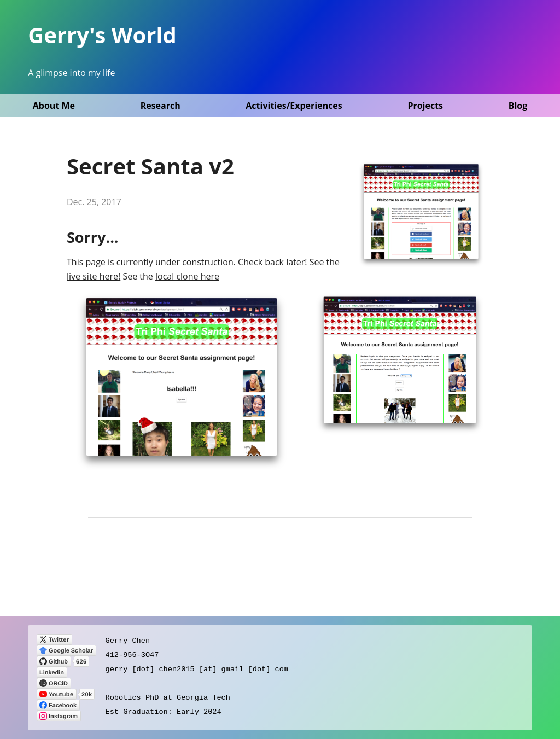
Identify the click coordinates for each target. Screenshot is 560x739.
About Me (54, 106)
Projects (425, 106)
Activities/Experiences (294, 106)
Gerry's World (102, 35)
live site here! (94, 276)
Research (161, 106)
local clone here (187, 276)
